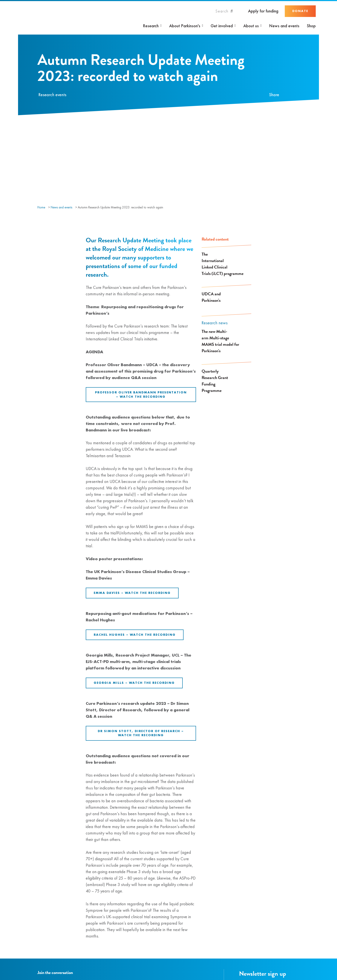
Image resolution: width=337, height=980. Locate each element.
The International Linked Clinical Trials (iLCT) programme (223, 264)
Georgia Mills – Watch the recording (134, 683)
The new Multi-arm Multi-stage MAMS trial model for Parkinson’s (220, 341)
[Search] (224, 11)
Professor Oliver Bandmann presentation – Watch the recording (141, 394)
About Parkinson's (185, 26)
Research (151, 26)
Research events (52, 95)
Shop (311, 26)
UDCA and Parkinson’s (211, 297)
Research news (215, 323)
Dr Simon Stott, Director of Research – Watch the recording (141, 733)
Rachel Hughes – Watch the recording (135, 635)
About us (251, 26)
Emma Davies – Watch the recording (132, 593)
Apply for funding (263, 11)
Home (41, 207)
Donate (300, 11)
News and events (284, 26)
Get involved (222, 26)
